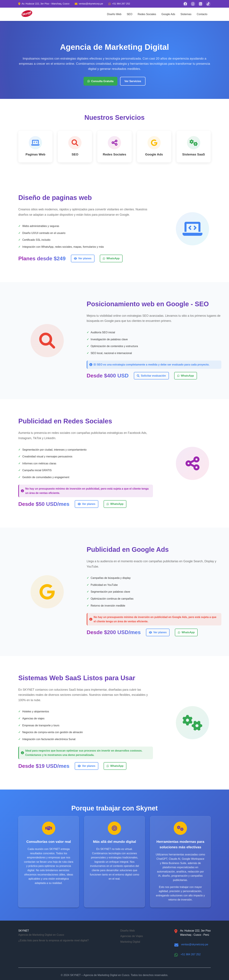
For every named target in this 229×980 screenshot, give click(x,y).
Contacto (202, 14)
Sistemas (186, 14)
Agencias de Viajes (132, 936)
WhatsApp (111, 258)
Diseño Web (114, 14)
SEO (130, 14)
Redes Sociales (147, 14)
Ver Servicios (133, 81)
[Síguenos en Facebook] (185, 4)
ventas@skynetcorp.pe (195, 944)
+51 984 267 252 (191, 954)
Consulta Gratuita (100, 81)
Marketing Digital (130, 942)
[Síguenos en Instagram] (193, 4)
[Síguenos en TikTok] (208, 4)
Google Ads (168, 14)
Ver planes (83, 258)
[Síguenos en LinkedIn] (201, 4)
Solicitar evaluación (151, 376)
